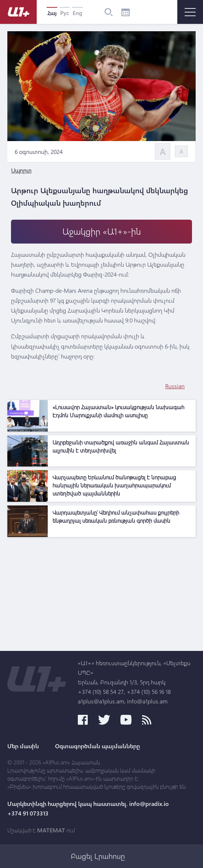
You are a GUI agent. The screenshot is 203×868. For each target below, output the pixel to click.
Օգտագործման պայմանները (97, 746)
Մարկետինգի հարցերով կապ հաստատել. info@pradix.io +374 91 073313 (88, 808)
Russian (175, 386)
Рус (65, 13)
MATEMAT (51, 830)
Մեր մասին (23, 746)
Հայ (52, 13)
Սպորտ (21, 170)
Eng (77, 13)
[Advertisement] (101, 592)
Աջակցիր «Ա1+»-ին (102, 231)
